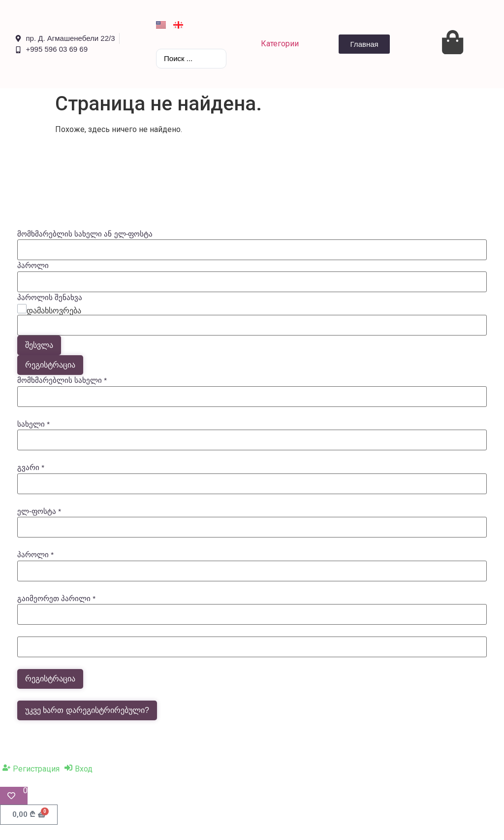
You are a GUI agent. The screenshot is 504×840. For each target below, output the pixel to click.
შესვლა (39, 345)
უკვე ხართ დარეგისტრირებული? (87, 710)
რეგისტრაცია (50, 365)
